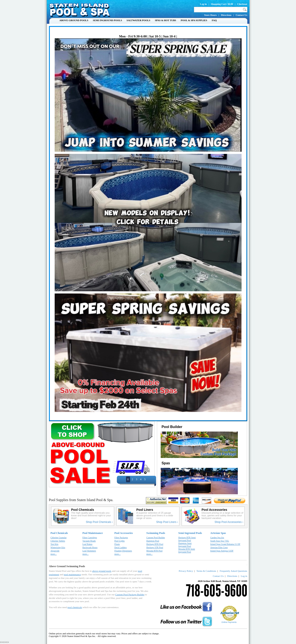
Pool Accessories (124, 533)
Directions (226, 15)
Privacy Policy (186, 571)
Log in (203, 4)
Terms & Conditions (206, 571)
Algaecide (55, 551)
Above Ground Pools (74, 20)
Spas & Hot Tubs (166, 20)
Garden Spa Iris (217, 538)
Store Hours (210, 15)
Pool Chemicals (59, 533)
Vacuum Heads (89, 541)
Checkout (242, 4)
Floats (117, 544)
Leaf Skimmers (89, 551)
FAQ (214, 20)
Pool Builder (172, 427)
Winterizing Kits (58, 547)
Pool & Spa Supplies (194, 20)
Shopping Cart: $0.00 (222, 4)
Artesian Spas (218, 533)
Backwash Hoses (90, 547)
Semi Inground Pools (107, 20)
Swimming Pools (156, 533)
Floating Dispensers (123, 551)
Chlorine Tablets (58, 541)
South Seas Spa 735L (220, 541)
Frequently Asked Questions (234, 571)
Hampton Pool (153, 541)
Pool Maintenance (93, 533)
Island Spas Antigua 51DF (222, 551)
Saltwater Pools (138, 20)
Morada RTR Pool (154, 551)
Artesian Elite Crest (219, 547)
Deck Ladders (121, 547)
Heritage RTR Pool (155, 544)
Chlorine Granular (59, 538)
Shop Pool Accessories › (229, 522)
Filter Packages (121, 538)
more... (54, 554)
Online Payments (229, 622)
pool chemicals (75, 607)
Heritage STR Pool (155, 547)
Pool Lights (119, 541)
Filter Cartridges (90, 538)
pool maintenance (72, 574)
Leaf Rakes (87, 544)
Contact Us (241, 15)
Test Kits (54, 544)
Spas (165, 463)
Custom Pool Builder (156, 538)
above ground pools (102, 571)
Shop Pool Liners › (167, 522)
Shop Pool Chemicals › (99, 522)
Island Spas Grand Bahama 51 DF (225, 544)
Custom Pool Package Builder (130, 594)
